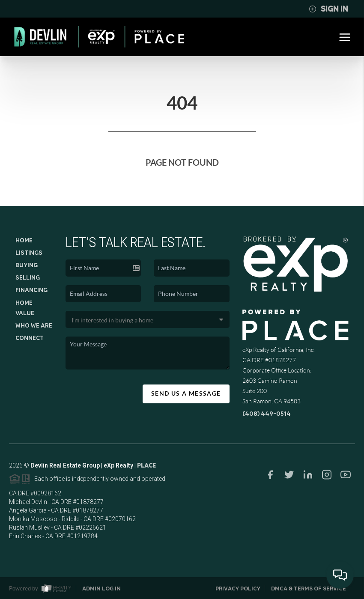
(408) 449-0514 (267, 414)
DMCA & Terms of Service (309, 589)
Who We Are (34, 325)
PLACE (146, 467)
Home (24, 240)
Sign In (328, 9)
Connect (30, 338)
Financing (31, 290)
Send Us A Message (186, 393)
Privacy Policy (238, 589)
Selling (28, 277)
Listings (29, 253)
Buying (27, 265)
